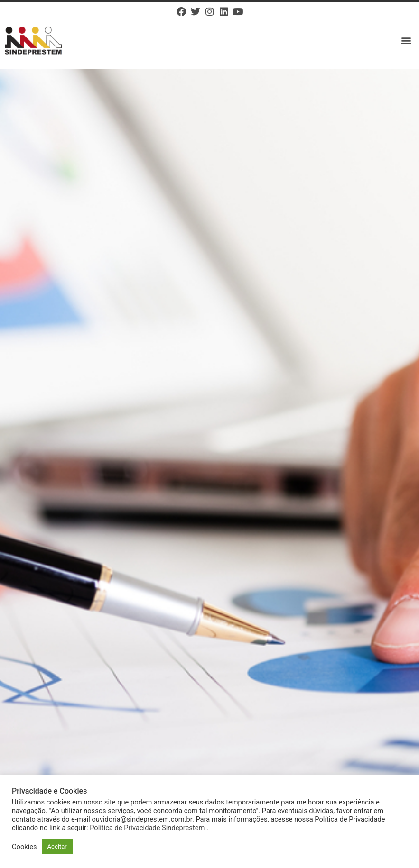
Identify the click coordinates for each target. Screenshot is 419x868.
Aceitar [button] (57, 846)
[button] (406, 41)
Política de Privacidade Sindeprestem (147, 828)
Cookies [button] (24, 847)
